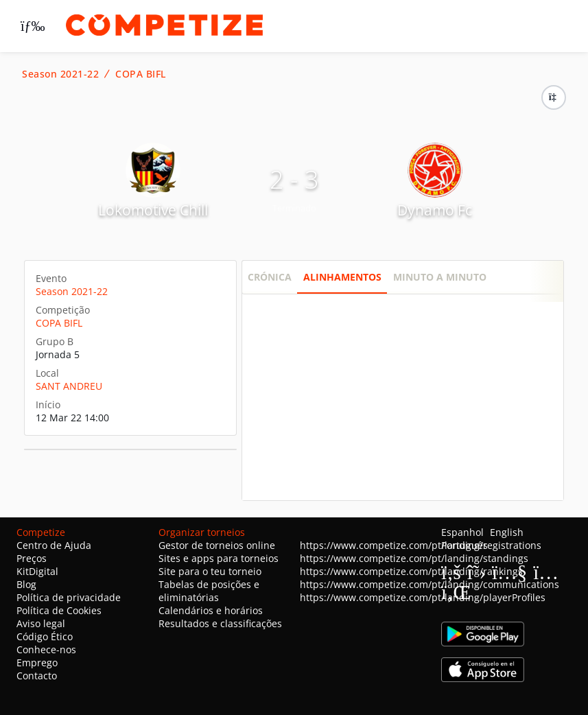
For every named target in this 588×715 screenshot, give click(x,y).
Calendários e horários (211, 610)
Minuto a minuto (440, 277)
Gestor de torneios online (217, 545)
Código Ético (45, 636)
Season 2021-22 (60, 74)
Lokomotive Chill (153, 210)
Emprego (37, 663)
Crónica (270, 277)
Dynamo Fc (435, 210)
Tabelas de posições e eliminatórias (209, 591)
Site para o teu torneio (210, 571)
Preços (32, 558)
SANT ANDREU (69, 386)
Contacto (37, 676)
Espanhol (462, 532)
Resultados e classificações (220, 623)
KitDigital (37, 571)
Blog (26, 584)
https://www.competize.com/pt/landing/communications (430, 584)
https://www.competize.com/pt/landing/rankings (411, 571)
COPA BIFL (141, 74)
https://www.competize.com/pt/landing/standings (414, 558)
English (507, 532)
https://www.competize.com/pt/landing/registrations (421, 545)
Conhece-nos (46, 649)
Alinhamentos (342, 277)
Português (464, 545)
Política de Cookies (59, 610)
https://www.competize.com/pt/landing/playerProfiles (423, 597)
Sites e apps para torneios (219, 558)
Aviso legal (41, 623)
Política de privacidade (69, 597)
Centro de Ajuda (54, 545)
